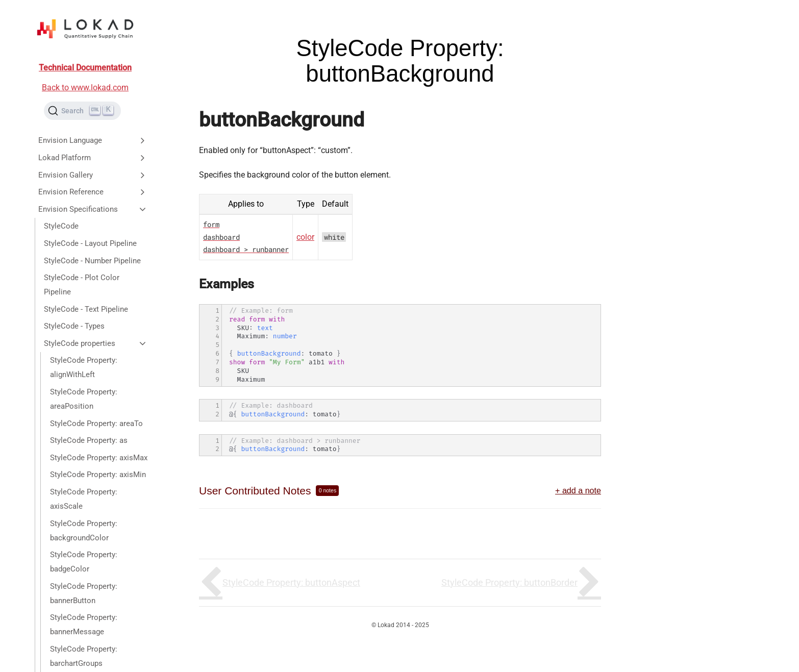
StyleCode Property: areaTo (96, 424)
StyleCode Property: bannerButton (84, 593)
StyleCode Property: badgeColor (84, 562)
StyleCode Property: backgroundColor (84, 531)
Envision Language (93, 140)
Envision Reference (93, 192)
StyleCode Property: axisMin (98, 475)
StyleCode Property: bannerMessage (84, 625)
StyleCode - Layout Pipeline (90, 243)
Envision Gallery (93, 175)
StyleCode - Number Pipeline (92, 261)
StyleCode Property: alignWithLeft (84, 367)
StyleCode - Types (74, 326)
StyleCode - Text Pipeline (86, 309)
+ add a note (578, 490)
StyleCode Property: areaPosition (84, 399)
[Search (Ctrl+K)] (82, 111)
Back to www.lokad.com (85, 88)
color (305, 237)
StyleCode (61, 226)
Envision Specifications (93, 209)
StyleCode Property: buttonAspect (291, 582)
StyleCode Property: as (89, 440)
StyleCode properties (96, 343)
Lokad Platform (93, 158)
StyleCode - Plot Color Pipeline (82, 285)
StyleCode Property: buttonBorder (509, 582)
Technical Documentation (85, 68)
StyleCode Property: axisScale (84, 499)
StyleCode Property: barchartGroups (84, 656)
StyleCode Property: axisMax (99, 458)
